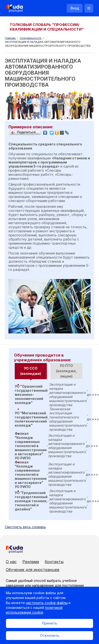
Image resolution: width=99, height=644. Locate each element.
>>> (95, 394)
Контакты (54, 562)
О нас (11, 562)
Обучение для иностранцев (33, 570)
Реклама (31, 562)
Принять (49, 623)
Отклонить (50, 635)
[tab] (31, 371)
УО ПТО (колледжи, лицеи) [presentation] (66, 371)
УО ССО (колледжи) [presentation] (31, 371)
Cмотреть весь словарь (25, 527)
